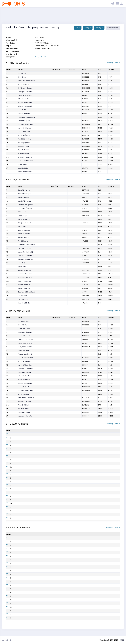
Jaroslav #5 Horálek (25, 595)
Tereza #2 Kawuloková (26, 245)
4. (7, 84)
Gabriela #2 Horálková (26, 292)
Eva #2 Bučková (24, 409)
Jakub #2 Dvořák (24, 219)
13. (7, 117)
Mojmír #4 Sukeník (25, 511)
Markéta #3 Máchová (26, 256)
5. (7, 88)
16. (7, 128)
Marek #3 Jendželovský (27, 336)
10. (7, 106)
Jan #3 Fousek (23, 197)
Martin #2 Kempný (25, 201)
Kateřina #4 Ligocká (25, 452)
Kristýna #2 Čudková (26, 347)
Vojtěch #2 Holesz (25, 303)
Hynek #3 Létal (23, 394)
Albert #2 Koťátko (24, 281)
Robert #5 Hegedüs (25, 95)
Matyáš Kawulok (24, 230)
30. (8, 296)
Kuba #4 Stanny (24, 434)
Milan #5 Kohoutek (25, 620)
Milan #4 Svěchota (25, 584)
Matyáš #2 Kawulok (25, 383)
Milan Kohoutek (23, 146)
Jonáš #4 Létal (23, 551)
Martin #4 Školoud (24, 128)
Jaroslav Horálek (24, 234)
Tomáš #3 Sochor (24, 372)
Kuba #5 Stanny (24, 547)
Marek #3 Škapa (24, 135)
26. (8, 164)
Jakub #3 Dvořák (24, 544)
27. (7, 168)
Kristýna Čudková (24, 223)
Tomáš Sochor (23, 241)
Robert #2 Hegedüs (25, 343)
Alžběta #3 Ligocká (25, 106)
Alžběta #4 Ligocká (25, 577)
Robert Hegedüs (24, 555)
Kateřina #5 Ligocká (25, 613)
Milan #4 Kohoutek (25, 522)
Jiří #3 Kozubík (23, 503)
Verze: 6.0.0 (7, 640)
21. (7, 146)
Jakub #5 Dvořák (24, 445)
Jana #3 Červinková (25, 580)
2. (7, 77)
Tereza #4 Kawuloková (26, 471)
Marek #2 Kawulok (25, 485)
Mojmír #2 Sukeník (25, 277)
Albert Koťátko (23, 168)
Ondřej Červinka (24, 569)
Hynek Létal (22, 267)
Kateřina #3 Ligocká (25, 339)
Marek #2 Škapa (24, 518)
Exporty (87, 28)
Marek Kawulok (23, 566)
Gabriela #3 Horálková (26, 602)
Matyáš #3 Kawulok (25, 460)
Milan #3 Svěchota (25, 474)
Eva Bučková (22, 296)
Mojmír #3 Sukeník (25, 416)
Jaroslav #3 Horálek (25, 390)
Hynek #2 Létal (23, 507)
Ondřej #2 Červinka (25, 332)
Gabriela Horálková (25, 514)
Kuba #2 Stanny (24, 190)
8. (7, 99)
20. (8, 143)
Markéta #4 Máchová (26, 573)
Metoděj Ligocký (24, 143)
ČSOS (122, 640)
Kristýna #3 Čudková (26, 558)
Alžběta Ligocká (24, 237)
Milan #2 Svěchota (25, 376)
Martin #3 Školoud (25, 270)
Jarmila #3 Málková (25, 161)
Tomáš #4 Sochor (24, 467)
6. (7, 92)
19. (7, 139)
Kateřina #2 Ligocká (25, 205)
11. (7, 110)
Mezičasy (110, 63)
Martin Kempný (23, 84)
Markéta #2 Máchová (26, 398)
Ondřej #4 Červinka (25, 92)
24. (7, 157)
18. (7, 135)
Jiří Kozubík (22, 212)
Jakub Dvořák (23, 164)
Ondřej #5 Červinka (25, 442)
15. (7, 124)
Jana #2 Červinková (25, 259)
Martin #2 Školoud (25, 616)
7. (7, 95)
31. (7, 299)
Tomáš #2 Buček (24, 412)
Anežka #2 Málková (25, 489)
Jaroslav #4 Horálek (25, 493)
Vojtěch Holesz (23, 150)
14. (7, 121)
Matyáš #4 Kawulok (25, 103)
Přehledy (98, 28)
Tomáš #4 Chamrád (25, 496)
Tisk (77, 28)
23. (7, 154)
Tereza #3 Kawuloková (26, 117)
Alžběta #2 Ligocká (25, 478)
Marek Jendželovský (25, 252)
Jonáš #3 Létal (23, 350)
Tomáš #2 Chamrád (25, 248)
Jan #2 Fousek (23, 321)
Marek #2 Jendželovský (27, 81)
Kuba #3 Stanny (24, 325)
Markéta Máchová (25, 110)
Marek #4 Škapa (24, 380)
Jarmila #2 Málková (25, 500)
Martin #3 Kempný (25, 361)
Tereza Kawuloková (25, 354)
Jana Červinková (24, 132)
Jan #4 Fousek (23, 438)
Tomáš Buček (23, 299)
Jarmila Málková (24, 288)
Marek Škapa (23, 216)
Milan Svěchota (24, 263)
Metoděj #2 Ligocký (25, 606)
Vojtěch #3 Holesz (24, 405)
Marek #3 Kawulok (25, 172)
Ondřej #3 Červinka (25, 208)
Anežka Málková (24, 285)
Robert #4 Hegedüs (25, 456)
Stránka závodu (113, 28)
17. (7, 132)
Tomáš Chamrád (24, 113)
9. (7, 103)
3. (7, 81)
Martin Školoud (23, 387)
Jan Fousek (22, 73)
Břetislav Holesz (24, 587)
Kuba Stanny (22, 77)
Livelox (118, 63)
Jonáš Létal (22, 226)
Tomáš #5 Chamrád (25, 562)
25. (7, 161)
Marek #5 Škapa (24, 598)
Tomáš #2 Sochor (24, 139)
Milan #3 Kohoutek (25, 401)
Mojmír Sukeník (23, 154)
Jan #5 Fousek (23, 540)
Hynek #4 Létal (23, 591)
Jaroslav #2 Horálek (25, 124)
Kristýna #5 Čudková (26, 88)
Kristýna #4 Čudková (26, 449)
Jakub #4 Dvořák (24, 329)
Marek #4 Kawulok (25, 365)
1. (7, 73)
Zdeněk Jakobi (23, 99)
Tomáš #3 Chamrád (25, 369)
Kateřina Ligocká (24, 121)
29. (7, 292)
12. (7, 113)
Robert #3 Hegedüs (25, 194)
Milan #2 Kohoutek (25, 274)
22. (7, 150)
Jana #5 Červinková (25, 358)
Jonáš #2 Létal (23, 482)
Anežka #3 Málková (25, 157)
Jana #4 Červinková (25, 463)
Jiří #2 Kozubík (23, 609)
